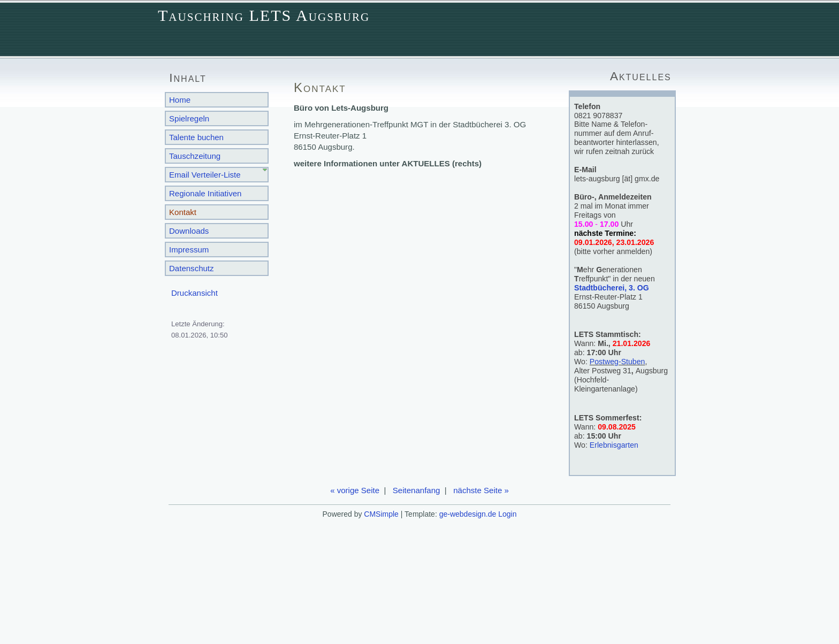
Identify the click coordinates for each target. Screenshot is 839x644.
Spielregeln (189, 118)
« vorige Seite (355, 490)
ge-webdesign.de (468, 514)
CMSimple (381, 514)
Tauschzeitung (195, 156)
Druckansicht (195, 293)
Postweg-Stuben (617, 362)
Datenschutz (192, 268)
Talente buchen (196, 137)
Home (180, 100)
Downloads (189, 231)
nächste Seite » (481, 490)
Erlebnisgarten (614, 445)
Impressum (189, 250)
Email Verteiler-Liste (205, 175)
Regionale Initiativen (205, 193)
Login (507, 514)
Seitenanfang (417, 490)
